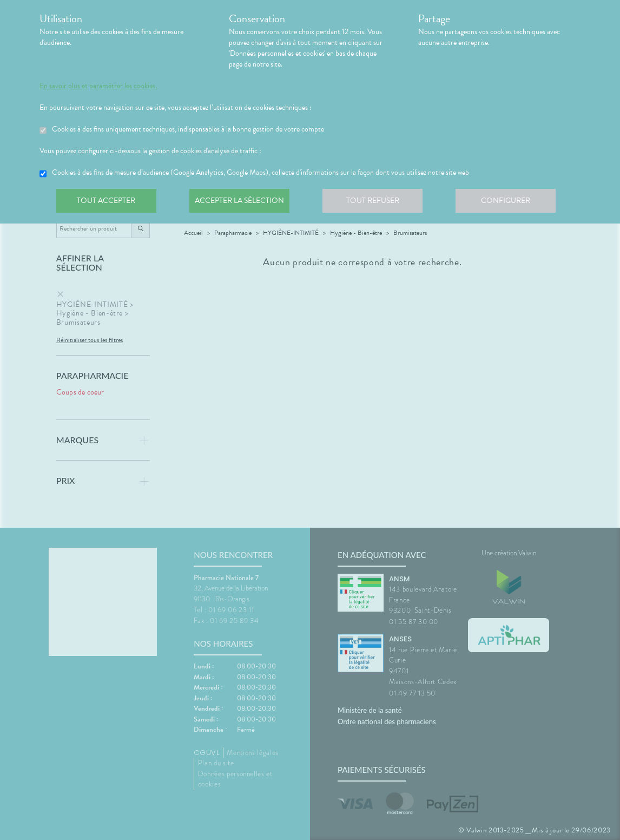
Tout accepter (107, 202)
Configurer (513, 202)
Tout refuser (378, 202)
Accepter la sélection (243, 202)
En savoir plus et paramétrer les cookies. (98, 86)
